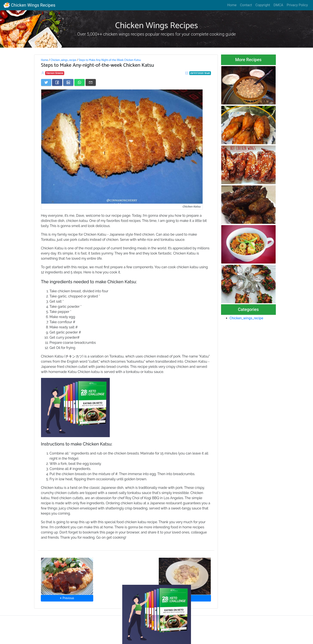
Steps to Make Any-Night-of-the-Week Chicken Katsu (110, 60)
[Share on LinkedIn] (68, 82)
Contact (246, 5)
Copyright (263, 5)
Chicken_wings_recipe (63, 60)
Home (232, 5)
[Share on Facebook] (57, 82)
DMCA (278, 5)
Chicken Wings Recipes (29, 5)
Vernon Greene (55, 73)
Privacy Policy (297, 5)
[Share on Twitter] (46, 82)
